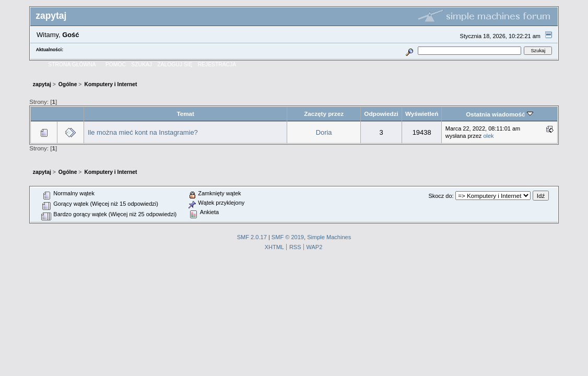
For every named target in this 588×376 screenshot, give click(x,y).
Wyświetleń (422, 114)
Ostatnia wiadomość (499, 114)
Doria (324, 132)
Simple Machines (329, 237)
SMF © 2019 (288, 237)
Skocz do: (441, 196)
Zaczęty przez (324, 114)
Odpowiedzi (381, 114)
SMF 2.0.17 (252, 237)
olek (488, 136)
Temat (185, 114)
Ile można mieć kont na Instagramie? (143, 132)
